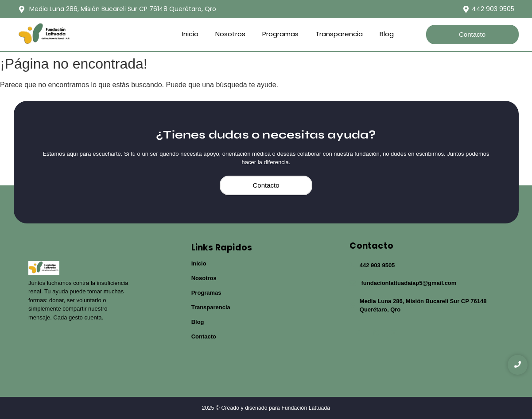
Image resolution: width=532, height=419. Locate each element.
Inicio (190, 34)
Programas (280, 34)
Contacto (204, 336)
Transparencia (339, 34)
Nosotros (230, 34)
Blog (387, 34)
